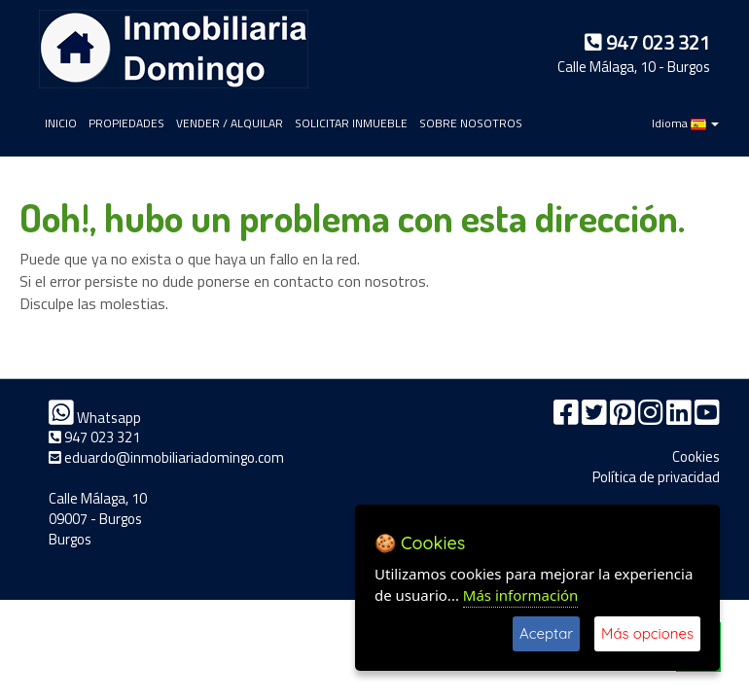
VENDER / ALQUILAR (230, 123)
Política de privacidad (656, 477)
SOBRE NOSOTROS (471, 123)
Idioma (685, 123)
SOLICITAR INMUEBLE (351, 123)
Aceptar (546, 633)
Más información (521, 595)
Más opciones (647, 633)
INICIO (61, 123)
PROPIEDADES (126, 123)
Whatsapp (95, 418)
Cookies (696, 456)
